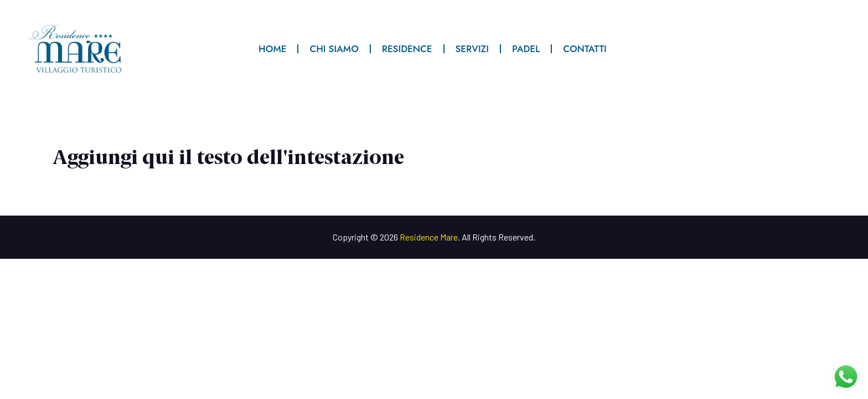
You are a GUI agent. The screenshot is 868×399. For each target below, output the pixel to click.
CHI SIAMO (334, 49)
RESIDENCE (407, 49)
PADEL (526, 49)
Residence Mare (429, 237)
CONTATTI (585, 49)
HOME (272, 49)
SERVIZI (472, 49)
